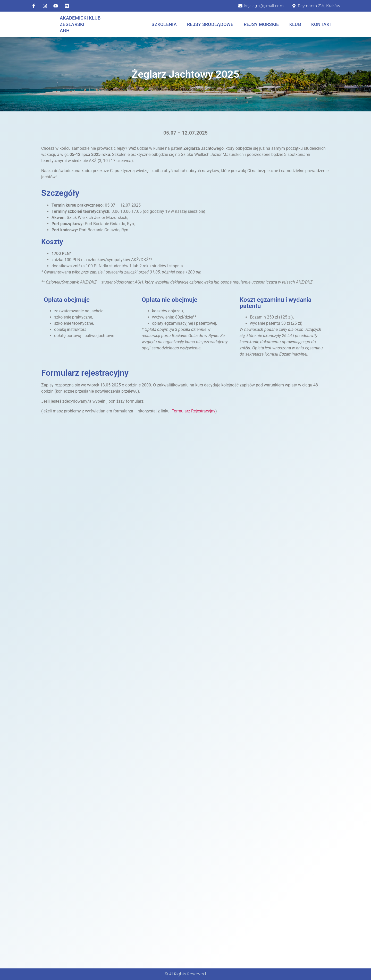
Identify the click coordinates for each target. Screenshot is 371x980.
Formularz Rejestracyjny (193, 411)
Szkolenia (164, 24)
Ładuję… (185, 683)
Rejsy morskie (261, 24)
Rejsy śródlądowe (210, 24)
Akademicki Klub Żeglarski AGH (80, 24)
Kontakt (322, 24)
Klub (295, 24)
